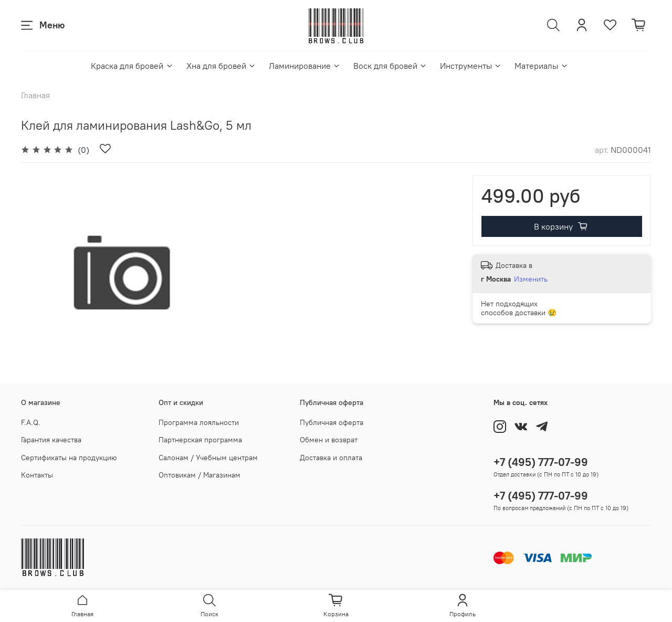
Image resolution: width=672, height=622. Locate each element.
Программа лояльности (199, 422)
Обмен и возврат (329, 440)
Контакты (37, 475)
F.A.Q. (31, 422)
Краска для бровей (132, 66)
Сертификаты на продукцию (69, 458)
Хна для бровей (221, 66)
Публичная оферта (332, 422)
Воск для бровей (390, 66)
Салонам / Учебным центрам (208, 458)
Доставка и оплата (331, 458)
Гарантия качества (51, 440)
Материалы (541, 66)
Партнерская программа (200, 440)
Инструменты (471, 66)
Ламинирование (305, 66)
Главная (35, 95)
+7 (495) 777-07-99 (541, 462)
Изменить (531, 279)
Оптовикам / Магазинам (199, 475)
